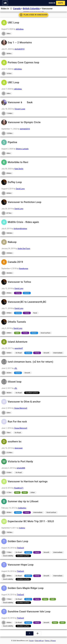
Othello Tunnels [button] (33, 322)
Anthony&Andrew (20, 229)
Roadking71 (19, 488)
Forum (31, 641)
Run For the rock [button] (33, 422)
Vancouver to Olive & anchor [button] (33, 402)
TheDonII (20, 548)
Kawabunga (23, 268)
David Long (20, 189)
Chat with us (39, 641)
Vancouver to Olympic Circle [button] (33, 122)
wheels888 (21, 468)
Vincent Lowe (20, 109)
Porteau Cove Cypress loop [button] (33, 63)
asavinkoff (19, 348)
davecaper (19, 448)
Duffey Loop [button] (33, 182)
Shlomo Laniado (22, 149)
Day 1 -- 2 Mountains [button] (33, 43)
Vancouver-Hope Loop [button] (33, 565)
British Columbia (31, 9)
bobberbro (22, 508)
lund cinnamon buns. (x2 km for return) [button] (33, 362)
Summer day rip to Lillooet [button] (33, 501)
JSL (16, 368)
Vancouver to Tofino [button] (33, 282)
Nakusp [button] (33, 242)
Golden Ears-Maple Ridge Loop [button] (33, 588)
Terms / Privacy (50, 641)
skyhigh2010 (19, 49)
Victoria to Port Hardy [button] (33, 462)
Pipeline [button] (33, 142)
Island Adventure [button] (33, 342)
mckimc (22, 528)
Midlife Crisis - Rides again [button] (33, 222)
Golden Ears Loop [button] (33, 541)
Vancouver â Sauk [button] (33, 102)
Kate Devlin (19, 169)
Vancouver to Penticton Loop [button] (33, 202)
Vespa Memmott (21, 408)
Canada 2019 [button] (33, 262)
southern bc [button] (33, 442)
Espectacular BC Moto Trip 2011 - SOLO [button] (33, 521)
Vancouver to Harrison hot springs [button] (33, 481)
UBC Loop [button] (33, 23)
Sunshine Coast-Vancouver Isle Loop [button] (33, 612)
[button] (5, 3)
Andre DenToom (24, 249)
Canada (17, 9)
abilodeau (20, 29)
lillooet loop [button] (33, 382)
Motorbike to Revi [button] (33, 162)
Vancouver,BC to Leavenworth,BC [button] (33, 302)
